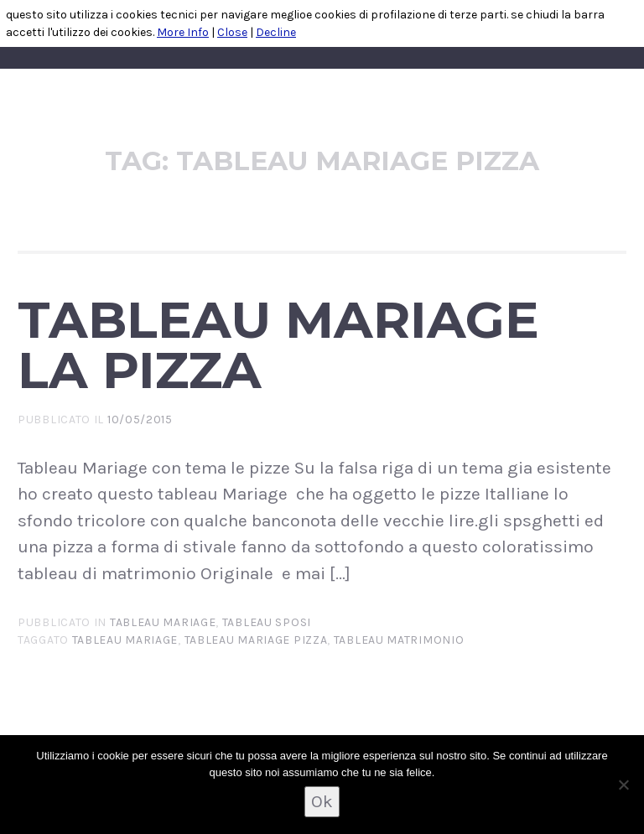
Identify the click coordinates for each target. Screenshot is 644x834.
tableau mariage (163, 622)
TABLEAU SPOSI (267, 622)
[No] (623, 785)
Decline (276, 32)
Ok (322, 801)
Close (232, 32)
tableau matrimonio (399, 640)
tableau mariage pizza (256, 640)
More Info (183, 32)
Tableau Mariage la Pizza (278, 345)
